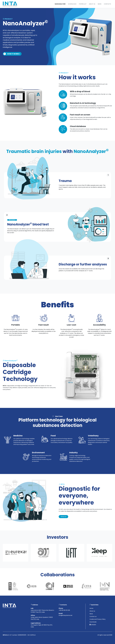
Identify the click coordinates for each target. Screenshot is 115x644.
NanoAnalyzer (60, 4)
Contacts (107, 4)
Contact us (93, 624)
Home (91, 616)
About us (92, 4)
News (100, 4)
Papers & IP (83, 4)
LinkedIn (93, 633)
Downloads (72, 4)
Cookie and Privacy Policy (98, 627)
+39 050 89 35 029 (64, 618)
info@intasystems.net (66, 623)
